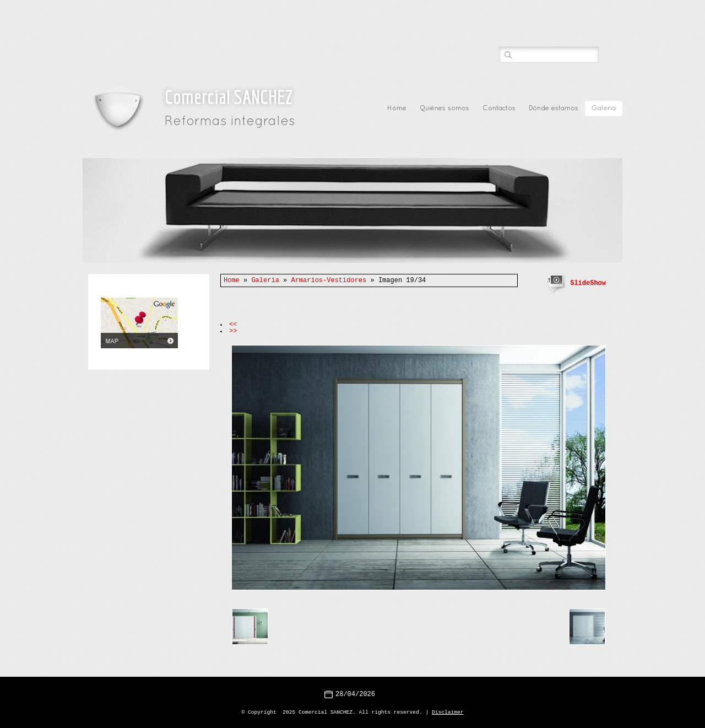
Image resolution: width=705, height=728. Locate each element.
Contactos (499, 109)
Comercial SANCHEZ (229, 97)
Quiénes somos (444, 109)
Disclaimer (448, 711)
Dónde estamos (554, 109)
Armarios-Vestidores (329, 280)
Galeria (604, 109)
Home (397, 109)
